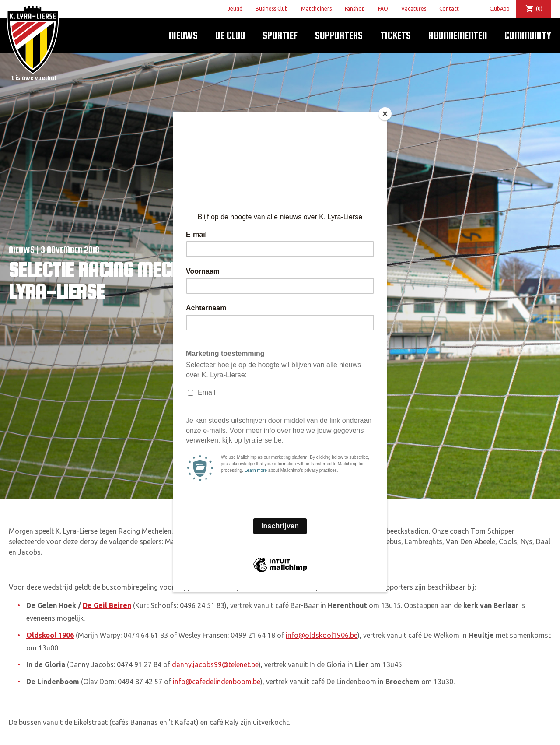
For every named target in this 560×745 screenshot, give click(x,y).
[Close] (385, 114)
